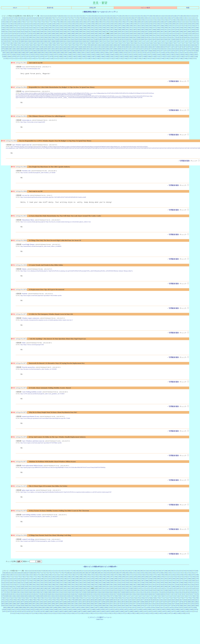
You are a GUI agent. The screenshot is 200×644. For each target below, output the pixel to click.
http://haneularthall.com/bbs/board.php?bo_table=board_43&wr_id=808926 (41, 249)
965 (139, 51)
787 (42, 45)
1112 (15, 58)
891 (50, 49)
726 (3, 43)
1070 (14, 57)
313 (181, 26)
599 (104, 37)
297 (119, 26)
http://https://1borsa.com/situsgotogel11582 (32, 349)
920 (162, 49)
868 (158, 47)
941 (46, 51)
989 (35, 53)
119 (22, 20)
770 (174, 43)
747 (85, 43)
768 (166, 43)
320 (11, 28)
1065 (187, 55)
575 (11, 37)
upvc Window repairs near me (22, 146)
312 (178, 26)
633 (38, 39)
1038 (60, 55)
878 (197, 47)
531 (38, 35)
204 (154, 22)
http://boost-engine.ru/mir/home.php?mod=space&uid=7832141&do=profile (41, 299)
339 (85, 28)
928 (193, 49)
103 (157, 18)
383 (57, 29)
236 (81, 24)
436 (65, 31)
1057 (149, 55)
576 (15, 37)
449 (115, 31)
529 (30, 35)
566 (174, 35)
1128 (88, 58)
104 (161, 18)
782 (22, 45)
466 (181, 31)
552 (119, 35)
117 (15, 20)
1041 (74, 55)
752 (104, 43)
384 (61, 29)
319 (7, 28)
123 (38, 20)
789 (50, 45)
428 (34, 31)
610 (147, 37)
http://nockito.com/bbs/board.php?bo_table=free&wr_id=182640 (38, 174)
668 (174, 39)
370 (7, 29)
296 (116, 26)
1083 (75, 57)
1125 (74, 58)
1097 (140, 57)
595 (88, 37)
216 (3, 24)
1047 (102, 55)
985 (20, 53)
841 (53, 47)
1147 (176, 58)
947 (69, 51)
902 (92, 49)
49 (185, 16)
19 (92, 16)
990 (39, 53)
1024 (191, 53)
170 (22, 22)
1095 (131, 57)
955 (100, 51)
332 (57, 28)
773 (185, 43)
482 (46, 33)
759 (131, 43)
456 (143, 31)
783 (26, 45)
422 (11, 31)
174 (38, 22)
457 (147, 31)
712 (147, 41)
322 (19, 28)
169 (19, 22)
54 (4, 18)
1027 (9, 55)
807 (119, 45)
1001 (83, 53)
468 (189, 31)
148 (135, 20)
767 (162, 43)
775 (193, 43)
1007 (111, 53)
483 (50, 33)
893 (57, 49)
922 (170, 49)
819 (166, 45)
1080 (61, 57)
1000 (78, 53)
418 (193, 29)
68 (47, 18)
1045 (93, 55)
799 (88, 45)
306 (154, 26)
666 (166, 39)
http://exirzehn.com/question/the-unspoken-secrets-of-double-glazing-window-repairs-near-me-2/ (47, 324)
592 (77, 37)
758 (127, 43)
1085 (84, 57)
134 (80, 20)
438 (73, 31)
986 (24, 53)
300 (131, 26)
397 (112, 29)
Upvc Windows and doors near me (33, 446)
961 (123, 51)
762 (143, 43)
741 (61, 43)
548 (104, 35)
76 (71, 18)
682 (30, 41)
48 (181, 16)
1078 (51, 57)
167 (11, 22)
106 (169, 18)
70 (53, 18)
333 (61, 28)
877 (193, 47)
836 (34, 47)
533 (46, 35)
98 (139, 18)
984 (16, 53)
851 (92, 47)
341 (92, 28)
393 (96, 29)
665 (162, 39)
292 (100, 26)
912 (131, 49)
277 (42, 26)
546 (96, 35)
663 (154, 39)
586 (53, 37)
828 (3, 47)
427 (30, 31)
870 (166, 47)
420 (3, 31)
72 (59, 18)
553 (123, 35)
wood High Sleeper (28, 247)
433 (53, 31)
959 (115, 51)
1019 (167, 53)
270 (15, 26)
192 (108, 22)
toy (23, 92)
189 (96, 22)
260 (174, 24)
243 (108, 24)
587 (57, 37)
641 (69, 39)
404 (139, 29)
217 (7, 24)
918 (154, 49)
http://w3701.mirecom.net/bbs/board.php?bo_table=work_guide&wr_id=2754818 (43, 398)
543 (85, 35)
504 (131, 33)
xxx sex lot (26, 197)
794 (69, 45)
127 (53, 20)
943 (53, 51)
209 (174, 22)
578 (22, 37)
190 (100, 22)
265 (193, 24)
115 (7, 20)
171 (26, 22)
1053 (130, 55)
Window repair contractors (31, 322)
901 (88, 49)
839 (46, 47)
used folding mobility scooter (32, 521)
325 (30, 28)
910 (123, 49)
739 (53, 43)
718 (170, 41)
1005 (102, 53)
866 (150, 47)
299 (127, 26)
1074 (32, 57)
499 (112, 33)
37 (148, 16)
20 (95, 16)
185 (81, 22)
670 (181, 39)
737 (46, 43)
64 (34, 18)
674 (197, 39)
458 (150, 31)
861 (131, 47)
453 (131, 31)
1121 (56, 58)
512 (162, 33)
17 (86, 16)
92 (121, 18)
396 (108, 29)
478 (30, 33)
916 (147, 49)
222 (26, 24)
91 (118, 18)
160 (181, 20)
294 (108, 26)
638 (57, 39)
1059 (159, 55)
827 (197, 45)
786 (38, 45)
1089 (103, 57)
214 (193, 22)
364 (181, 28)
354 (143, 28)
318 (3, 28)
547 (100, 35)
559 (147, 35)
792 (61, 45)
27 (117, 16)
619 (181, 37)
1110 (6, 58)
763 (147, 43)
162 (189, 20)
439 (77, 31)
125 (46, 20)
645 (85, 39)
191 (104, 22)
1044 (88, 55)
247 (123, 24)
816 (154, 45)
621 (189, 37)
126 (49, 20)
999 (74, 53)
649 (100, 39)
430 (42, 31)
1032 (32, 55)
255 (154, 24)
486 (61, 33)
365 (185, 28)
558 (143, 35)
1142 (153, 58)
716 (162, 41)
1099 (149, 57)
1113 (19, 58)
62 (28, 18)
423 (15, 31)
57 (13, 18)
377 (34, 29)
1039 (65, 55)
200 (139, 22)
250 (135, 24)
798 (85, 45)
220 (19, 24)
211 (181, 22)
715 (158, 41)
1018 (163, 53)
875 (185, 47)
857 (115, 47)
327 (38, 28)
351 (131, 28)
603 (119, 37)
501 (119, 33)
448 (112, 31)
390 (85, 29)
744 (73, 43)
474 (15, 33)
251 (139, 24)
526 (19, 35)
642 (73, 39)
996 (62, 53)
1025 (195, 53)
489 (73, 33)
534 (50, 35)
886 (30, 49)
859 (123, 47)
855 (108, 47)
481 (42, 33)
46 (175, 16)
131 (69, 20)
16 (83, 16)
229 (53, 24)
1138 (134, 58)
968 (150, 51)
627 (15, 39)
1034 (41, 55)
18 (89, 16)
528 (26, 35)
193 (112, 22)
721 (181, 41)
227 (46, 24)
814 (147, 45)
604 (123, 37)
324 (26, 28)
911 (127, 49)
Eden (24, 347)
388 (77, 29)
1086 (89, 57)
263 (185, 24)
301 (135, 26)
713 (150, 41)
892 (53, 49)
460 (158, 31)
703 (112, 41)
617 (174, 37)
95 (130, 18)
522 (3, 35)
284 (69, 26)
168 (15, 22)
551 (115, 35)
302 (139, 26)
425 (22, 31)
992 (47, 53)
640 (65, 39)
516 (178, 33)
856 (112, 47)
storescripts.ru (27, 121)
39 (154, 16)
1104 (173, 57)
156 (166, 20)
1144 (162, 58)
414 (178, 29)
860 (127, 47)
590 (69, 37)
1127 (83, 58)
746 (81, 43)
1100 (154, 57)
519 (189, 33)
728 (11, 43)
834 (26, 47)
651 (108, 39)
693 (73, 41)
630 (26, 39)
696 (85, 41)
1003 (92, 53)
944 (57, 51)
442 (88, 31)
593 (81, 37)
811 (135, 45)
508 (147, 33)
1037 (56, 55)
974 (174, 51)
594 (85, 37)
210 (178, 22)
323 (22, 28)
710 (139, 41)
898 (77, 49)
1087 (93, 57)
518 (185, 33)
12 (71, 16)
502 (123, 33)
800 (92, 45)
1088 (98, 57)
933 (15, 51)
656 (127, 39)
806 (116, 45)
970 (158, 51)
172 (30, 22)
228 (50, 24)
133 (77, 20)
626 (11, 39)
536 (57, 35)
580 (30, 37)
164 (197, 20)
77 (74, 18)
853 (100, 47)
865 (147, 47)
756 (119, 43)
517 (181, 33)
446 (104, 31)
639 (61, 39)
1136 (125, 58)
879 (3, 49)
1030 (23, 55)
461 (162, 31)
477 (26, 33)
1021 (177, 53)
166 (7, 22)
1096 (135, 57)
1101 (159, 57)
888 (38, 49)
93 (124, 18)
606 (131, 37)
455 (139, 31)
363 (178, 28)
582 (38, 37)
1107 (186, 57)
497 (104, 33)
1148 (181, 58)
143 (115, 20)
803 (104, 45)
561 (154, 35)
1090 (107, 57)
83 (93, 18)
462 (166, 31)
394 (100, 29)
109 (181, 18)
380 (46, 29)
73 (62, 18)
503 (127, 33)
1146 (171, 58)
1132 (107, 58)
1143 (157, 58)
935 (22, 51)
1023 (186, 53)
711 (143, 41)
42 (163, 16)
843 (61, 47)
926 (185, 49)
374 (22, 29)
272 (22, 26)
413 (174, 29)
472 (7, 33)
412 (170, 29)
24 (108, 16)
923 (174, 49)
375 (26, 29)
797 (81, 45)
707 (127, 41)
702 (108, 41)
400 (123, 29)
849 (85, 47)
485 (57, 33)
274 (30, 26)
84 (96, 18)
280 (53, 26)
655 (123, 39)
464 (174, 31)
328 (42, 28)
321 (15, 28)
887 (34, 49)
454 (135, 31)
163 (193, 20)
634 (42, 39)
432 (50, 31)
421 (7, 31)
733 (30, 43)
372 (15, 29)
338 (81, 28)
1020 (172, 53)
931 (7, 51)
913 (135, 49)
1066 (191, 55)
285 (73, 26)
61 (25, 18)
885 (26, 49)
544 (88, 35)
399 (119, 29)
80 (84, 18)
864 (143, 47)
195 (119, 22)
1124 (70, 58)
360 (166, 28)
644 (81, 39)
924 (178, 49)
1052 (126, 55)
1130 (97, 58)
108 (177, 18)
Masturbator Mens (28, 222)
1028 (13, 55)
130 (65, 20)
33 (135, 16)
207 (166, 22)
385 (65, 29)
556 (135, 35)
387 (73, 29)
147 (131, 20)
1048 (107, 55)
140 (104, 20)
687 (50, 41)
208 (170, 22)
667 (170, 39)
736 (42, 43)
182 (69, 22)
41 (160, 16)
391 (88, 29)
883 (19, 49)
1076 (42, 57)
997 (66, 53)
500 (116, 33)
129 (61, 20)
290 (92, 26)
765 (154, 43)
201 (143, 22)
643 (77, 39)
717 (166, 41)
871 (170, 47)
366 (189, 28)
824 (185, 45)
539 (69, 35)
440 (81, 31)
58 (16, 18)
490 (77, 33)
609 (143, 37)
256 (158, 24)
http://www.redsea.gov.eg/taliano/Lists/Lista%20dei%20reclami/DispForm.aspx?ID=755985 (45, 423)
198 (131, 22)
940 (42, 51)
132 (73, 20)
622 (193, 37)
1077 (47, 57)
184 (77, 22)
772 (181, 43)
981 (4, 53)
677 (11, 41)
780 (15, 45)
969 (154, 51)
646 (88, 39)
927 (189, 49)
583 (42, 37)
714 (154, 41)
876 (189, 47)
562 (158, 35)
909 (119, 49)
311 (174, 26)
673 (193, 39)
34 (138, 16)
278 (46, 26)
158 (174, 20)
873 (178, 47)
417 (189, 29)
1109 (196, 57)
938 (34, 51)
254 (150, 24)
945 (61, 51)
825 (189, 45)
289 (88, 26)
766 (158, 43)
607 (135, 37)
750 (96, 43)
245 (115, 24)
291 (96, 26)
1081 (65, 57)
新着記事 (93, 8)
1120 (51, 58)
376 (30, 29)
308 (162, 26)
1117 (37, 58)
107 (173, 18)
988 (31, 53)
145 (123, 20)
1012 (135, 53)
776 (197, 43)
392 (92, 29)
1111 (10, 58)
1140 (144, 58)
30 (126, 16)
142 (111, 20)
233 (69, 24)
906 (108, 49)
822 (178, 45)
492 (85, 33)
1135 (120, 58)
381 (50, 29)
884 (22, 49)
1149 (185, 58)
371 (11, 29)
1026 (4, 55)
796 (77, 45)
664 (158, 39)
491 (81, 33)
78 (78, 18)
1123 (65, 58)
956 (104, 51)
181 (65, 22)
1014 (144, 53)
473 (11, 33)
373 (19, 29)
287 (81, 26)
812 (139, 45)
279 (50, 26)
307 (158, 26)
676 (7, 41)
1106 (182, 57)
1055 (140, 55)
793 (65, 45)
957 (108, 51)
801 (96, 45)
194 (116, 22)
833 (22, 47)
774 (189, 43)
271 (19, 26)
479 (34, 33)
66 (41, 18)
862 (135, 47)
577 (19, 37)
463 (170, 31)
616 (170, 37)
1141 (148, 58)
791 (57, 45)
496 (100, 33)
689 (57, 41)
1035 (46, 55)
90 (114, 18)
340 (88, 28)
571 (193, 35)
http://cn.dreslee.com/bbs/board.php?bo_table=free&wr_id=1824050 (39, 523)
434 (57, 31)
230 (57, 24)
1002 (88, 53)
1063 (177, 55)
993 (51, 53)
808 (123, 45)
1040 (70, 55)
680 (22, 41)
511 (158, 33)
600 (108, 37)
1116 (33, 58)
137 (92, 20)
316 (193, 26)
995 (59, 53)
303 (143, 26)
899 (81, 49)
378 (38, 29)
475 (19, 33)
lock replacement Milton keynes (32, 471)
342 (96, 28)
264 (189, 24)
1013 (139, 53)
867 (154, 47)
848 (81, 47)
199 (135, 22)
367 (193, 28)
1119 (47, 58)
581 (34, 37)
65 (38, 18)
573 (3, 37)
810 (131, 45)
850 (88, 47)
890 (46, 49)
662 (150, 39)
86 (102, 18)
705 (119, 41)
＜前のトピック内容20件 (91, 574)
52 (194, 16)
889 (42, 49)
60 (22, 18)
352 (135, 28)
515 (174, 33)
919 (158, 49)
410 (162, 29)
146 (127, 20)
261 (178, 24)
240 (96, 24)
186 (85, 22)
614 (162, 37)
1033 (37, 55)
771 (178, 43)
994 (55, 53)
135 (84, 20)
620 (185, 37)
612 (154, 37)
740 (57, 43)
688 (53, 41)
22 (101, 16)
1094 (126, 57)
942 (50, 51)
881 (11, 49)
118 (18, 20)
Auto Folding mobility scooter (32, 396)
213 (189, 22)
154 (158, 20)
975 (178, 51)
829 (7, 47)
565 (170, 35)
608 (139, 37)
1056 (144, 55)
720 (178, 41)
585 (50, 37)
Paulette (25, 297)
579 (26, 37)
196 (123, 22)
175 (42, 22)
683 (34, 41)
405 (143, 29)
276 (38, 26)
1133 (111, 58)
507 (143, 33)
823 (181, 45)
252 (143, 24)
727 (7, 43)
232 (65, 24)
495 (96, 33)
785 (34, 45)
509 (151, 33)
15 (80, 16)
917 (150, 49)
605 (127, 37)
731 (22, 43)
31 (129, 16)
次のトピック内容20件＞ (109, 574)
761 (139, 43)
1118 (42, 58)
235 (77, 24)
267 (3, 26)
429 (38, 31)
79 (81, 18)
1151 (194, 58)
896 (69, 49)
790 (53, 45)
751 (100, 43)
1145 (167, 58)
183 (73, 22)
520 (193, 33)
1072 (23, 57)
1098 (145, 57)
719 (174, 41)
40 (157, 16)
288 (85, 26)
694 (77, 41)
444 (96, 31)
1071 (18, 57)
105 (165, 18)
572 (197, 35)
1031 (28, 55)
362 (174, 28)
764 (150, 43)
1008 (116, 53)
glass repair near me (29, 496)
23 (104, 16)
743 (69, 43)
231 (61, 24)
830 (11, 47)
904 (100, 49)
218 (11, 24)
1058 (154, 55)
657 (131, 39)
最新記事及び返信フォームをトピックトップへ (100, 12)
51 (191, 16)
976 (181, 51)
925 (181, 49)
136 (88, 20)
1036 (51, 55)
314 (185, 26)
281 (57, 26)
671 (185, 39)
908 (116, 49)
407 (151, 29)
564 (166, 35)
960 (119, 51)
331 (53, 28)
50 (188, 16)
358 (158, 28)
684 (38, 41)
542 (81, 35)
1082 (70, 57)
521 (197, 33)
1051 (121, 55)
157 (170, 20)
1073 (28, 57)
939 (38, 51)
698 (92, 41)
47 (178, 16)
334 (65, 28)
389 (81, 29)
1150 (190, 58)
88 (108, 18)
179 (57, 22)
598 (100, 37)
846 (73, 47)
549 (108, 35)
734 (34, 43)
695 (81, 41)
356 (150, 28)
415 (181, 29)
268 (7, 26)
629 (22, 39)
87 (105, 18)
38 (151, 16)
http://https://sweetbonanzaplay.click (30, 69)
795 (73, 45)
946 (65, 51)
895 (65, 49)
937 (30, 51)
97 (136, 18)
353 (139, 28)
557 (139, 35)
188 (92, 22)
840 (50, 47)
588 (61, 37)
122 (34, 20)
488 (69, 33)
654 (119, 39)
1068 (4, 57)
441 (85, 31)
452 (127, 31)
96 (133, 18)
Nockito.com (26, 172)
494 (92, 33)
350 (127, 28)
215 (197, 22)
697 (88, 41)
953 (92, 51)
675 (3, 41)
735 (38, 43)
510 (154, 33)
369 (3, 29)
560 (150, 35)
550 (112, 35)
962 (127, 51)
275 (34, 26)
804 (108, 45)
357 (154, 28)
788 (46, 45)
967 (147, 51)
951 (85, 51)
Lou (23, 67)
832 (19, 47)
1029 (18, 55)
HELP (15, 8)
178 (53, 22)
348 (119, 28)
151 (146, 20)
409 (158, 29)
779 (11, 45)
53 (197, 16)
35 (141, 16)
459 (154, 31)
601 (112, 37)
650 (104, 39)
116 (11, 20)
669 (178, 39)
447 (108, 31)
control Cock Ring (28, 546)
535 (53, 35)
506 (139, 33)
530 (34, 35)
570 (189, 35)
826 (193, 45)
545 (92, 35)
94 (127, 18)
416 (185, 29)
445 (100, 31)
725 (197, 41)
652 (112, 39)
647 (92, 39)
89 (111, 18)
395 (104, 29)
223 (30, 24)
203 (151, 22)
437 (69, 31)
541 (77, 35)
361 (170, 28)
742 (65, 43)
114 (3, 20)
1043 (84, 55)
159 (177, 20)
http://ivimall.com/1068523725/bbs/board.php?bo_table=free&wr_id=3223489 (42, 548)
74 (65, 18)
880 (7, 49)
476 (22, 33)
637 (53, 39)
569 (185, 35)
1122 (60, 58)
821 (174, 45)
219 (15, 24)
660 (143, 39)
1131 (102, 58)
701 (104, 41)
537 (61, 35)
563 (162, 35)
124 (42, 20)
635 (46, 39)
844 (65, 47)
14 (77, 16)
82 (90, 18)
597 (96, 37)
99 (142, 18)
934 (19, 51)
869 (162, 47)
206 (162, 22)
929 (197, 49)
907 (112, 49)
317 (197, 26)
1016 (153, 53)
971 (162, 51)
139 (100, 20)
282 (61, 26)
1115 (28, 58)
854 (104, 47)
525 (15, 35)
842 (57, 47)
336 (73, 28)
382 (53, 29)
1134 (116, 58)
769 (170, 43)
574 (7, 37)
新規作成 (50, 8)
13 (74, 16)
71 (56, 18)
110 (184, 18)
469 (193, 31)
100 (146, 18)
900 (85, 49)
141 (108, 20)
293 (104, 26)
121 (30, 20)
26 (114, 16)
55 (7, 18)
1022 (181, 53)
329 (46, 28)
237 (85, 24)
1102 (163, 57)
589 (65, 37)
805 (112, 45)
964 (135, 51)
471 (3, 33)
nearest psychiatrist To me (31, 421)
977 (185, 51)
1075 (37, 57)
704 (116, 41)
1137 (130, 58)
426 (26, 31)
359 (162, 28)
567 (178, 35)
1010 (125, 53)
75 (68, 18)
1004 (97, 53)
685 (42, 41)
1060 (163, 55)
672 (189, 39)
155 (162, 20)
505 (135, 33)
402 (131, 29)
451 (123, 31)
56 (10, 18)
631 (30, 39)
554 (127, 35)
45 (172, 16)
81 (87, 18)
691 (65, 41)
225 (38, 24)
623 (197, 37)
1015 (149, 53)
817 (158, 45)
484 (53, 33)
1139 (139, 58)
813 (143, 45)
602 (116, 37)
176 (46, 22)
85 (99, 18)
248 (127, 24)
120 (26, 20)
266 (197, 24)
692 (69, 41)
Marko (24, 272)
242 (104, 24)
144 (119, 20)
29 (123, 16)
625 (7, 39)
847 (77, 47)
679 (19, 41)
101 (150, 18)
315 (189, 26)
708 (131, 41)
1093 (121, 57)
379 (42, 29)
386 (69, 29)
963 (131, 51)
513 (166, 33)
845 (69, 47)
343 (100, 28)
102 (153, 18)
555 (131, 35)
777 (3, 45)
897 (73, 49)
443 (92, 31)
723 (189, 41)
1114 (24, 58)
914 (139, 49)
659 (139, 39)
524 (11, 35)
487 (65, 33)
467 (185, 31)
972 (166, 51)
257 (162, 24)
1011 (130, 53)
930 (3, 51)
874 (181, 47)
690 (61, 41)
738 (50, 43)
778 (7, 45)
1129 (93, 58)
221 (22, 24)
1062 (173, 55)
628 (19, 39)
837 (38, 47)
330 (50, 28)
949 (77, 51)
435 (61, 31)
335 (69, 28)
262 (181, 24)
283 (65, 26)
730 (19, 43)
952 (88, 51)
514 (170, 33)
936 (26, 51)
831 (15, 47)
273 (26, 26)
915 (143, 49)
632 (34, 39)
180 (61, 22)
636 (50, 39)
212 (185, 22)
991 (43, 53)
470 (197, 31)
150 (142, 20)
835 (30, 47)
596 (92, 37)
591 (73, 37)
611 (151, 37)
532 (42, 35)
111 (188, 18)
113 (196, 18)
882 (15, 49)
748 (88, 43)
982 (8, 53)
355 (147, 28)
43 (166, 16)
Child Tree (100, 627)
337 (77, 28)
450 (119, 31)
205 (158, 22)
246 (119, 24)
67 (44, 18)
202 (147, 22)
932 (11, 51)
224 (34, 24)
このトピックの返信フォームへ (100, 625)
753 (108, 43)
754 (112, 43)
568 (181, 35)
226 (42, 24)
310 (170, 26)
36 (144, 16)
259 (170, 24)
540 (73, 35)
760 (135, 43)
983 (12, 53)
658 (135, 39)
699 (96, 41)
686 (46, 41)
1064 (182, 55)
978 (189, 51)
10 (65, 16)
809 (127, 45)
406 (147, 29)
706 (123, 41)
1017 (158, 53)
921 (166, 49)
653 (115, 39)
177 (50, 22)
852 (96, 47)
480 (38, 33)
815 (150, 45)
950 (81, 51)
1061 (168, 55)
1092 (117, 57)
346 (112, 28)
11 (68, 16)
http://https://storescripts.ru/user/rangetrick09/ (33, 123)
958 (112, 51)
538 (65, 35)
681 (26, 41)
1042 (79, 55)
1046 (98, 55)
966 (143, 51)
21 (98, 16)
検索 (188, 8)
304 (147, 26)
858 (119, 47)
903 (96, 49)
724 (193, 41)
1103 (168, 57)
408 (154, 29)
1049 (112, 55)
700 (100, 41)
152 (150, 20)
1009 (120, 53)
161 (185, 20)
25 (111, 16)
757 (123, 43)
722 (185, 41)
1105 (177, 57)
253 (147, 24)
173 (34, 22)
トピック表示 (145, 8)
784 (30, 45)
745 (77, 43)
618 (178, 37)
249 (131, 24)
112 (192, 18)
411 (166, 29)
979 (193, 51)
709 (135, 41)
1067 (196, 55)
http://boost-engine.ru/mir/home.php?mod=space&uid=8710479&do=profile (41, 448)
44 (169, 16)
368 (197, 28)
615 (166, 37)
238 (88, 24)
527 (22, 35)
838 (42, 47)
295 (112, 26)
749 (92, 43)
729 (15, 43)
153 (154, 20)
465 (178, 31)
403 (135, 29)
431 (46, 31)
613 (158, 37)
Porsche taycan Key (29, 372)
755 (115, 43)
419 (197, 29)
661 (147, 39)
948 (73, 51)
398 (116, 29)
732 (26, 43)
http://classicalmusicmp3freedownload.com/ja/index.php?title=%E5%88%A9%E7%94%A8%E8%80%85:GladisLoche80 (53, 199)
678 (15, 41)
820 (170, 45)
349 (123, 28)
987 (28, 53)
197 (127, 22)
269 (11, 26)
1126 (79, 58)
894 (61, 49)
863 (139, 47)
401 (127, 29)
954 (96, 51)
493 (88, 33)
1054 (135, 55)
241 (100, 24)
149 (139, 20)
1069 (9, 57)
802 (100, 45)
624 (3, 39)
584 (46, 37)
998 (70, 53)
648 (96, 39)
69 (50, 18)
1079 (56, 57)
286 (77, 26)
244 (112, 24)
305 (151, 26)
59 (19, 18)
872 (174, 47)
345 (108, 28)
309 (166, 26)
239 (92, 24)
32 (132, 16)
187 (88, 22)
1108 (191, 57)
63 (31, 18)
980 (197, 51)
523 (7, 35)
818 (162, 45)
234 (73, 24)
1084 (79, 57)
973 (170, 51)
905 (104, 49)
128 (57, 20)
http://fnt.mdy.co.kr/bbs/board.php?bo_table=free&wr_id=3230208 (39, 373)
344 (104, 28)
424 (19, 31)
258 (166, 24)
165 (3, 22)
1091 (112, 57)
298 (123, 26)
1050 (116, 55)
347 (115, 28)
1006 (107, 53)
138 (96, 20)
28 (120, 16)
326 (34, 28)
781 (19, 45)
